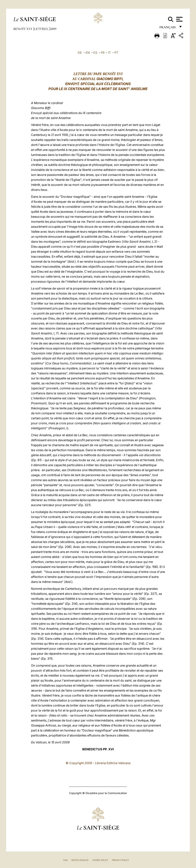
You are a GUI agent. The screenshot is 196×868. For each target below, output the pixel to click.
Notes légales (80, 860)
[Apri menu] (179, 19)
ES (95, 53)
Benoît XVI (23, 29)
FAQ (65, 860)
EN (88, 53)
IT (109, 53)
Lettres (41, 29)
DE (80, 53)
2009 (53, 29)
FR (103, 53)
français (168, 28)
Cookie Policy (100, 860)
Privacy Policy (120, 860)
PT (116, 53)
